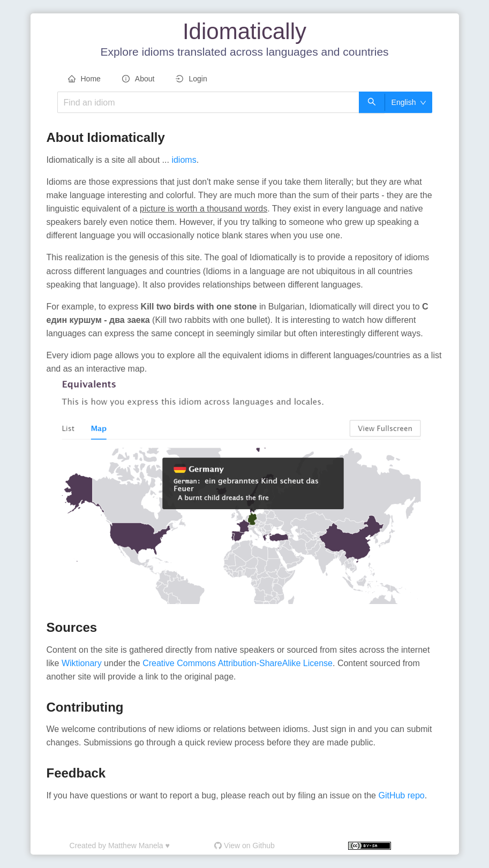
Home (84, 79)
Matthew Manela (136, 846)
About (138, 79)
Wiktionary (83, 663)
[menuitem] (84, 79)
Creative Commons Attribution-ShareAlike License (238, 663)
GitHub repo (401, 795)
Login (191, 79)
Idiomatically (244, 31)
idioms (184, 160)
